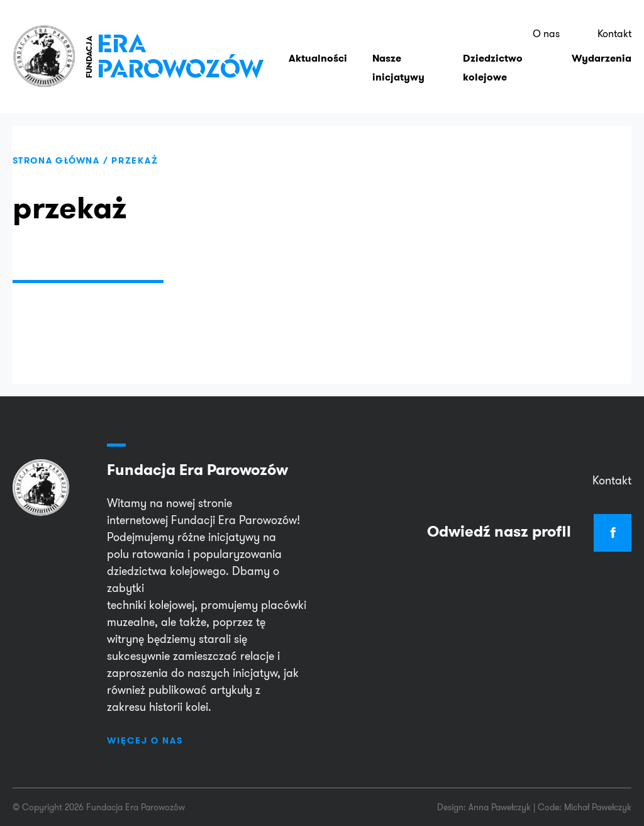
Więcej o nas (145, 740)
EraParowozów (176, 62)
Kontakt (616, 38)
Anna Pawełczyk (500, 807)
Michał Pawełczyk (598, 807)
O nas (550, 38)
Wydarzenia (602, 67)
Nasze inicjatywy (398, 76)
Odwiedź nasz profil (529, 531)
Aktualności (318, 67)
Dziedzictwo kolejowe (493, 76)
